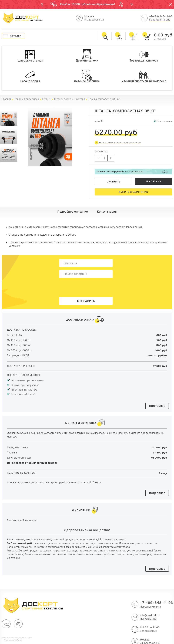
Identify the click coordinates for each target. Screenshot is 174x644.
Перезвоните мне (160, 20)
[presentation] (87, 287)
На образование (120, 172)
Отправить (86, 301)
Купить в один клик (133, 192)
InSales (19, 640)
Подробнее (157, 406)
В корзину (154, 181)
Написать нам (148, 619)
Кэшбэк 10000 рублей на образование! (88, 4)
